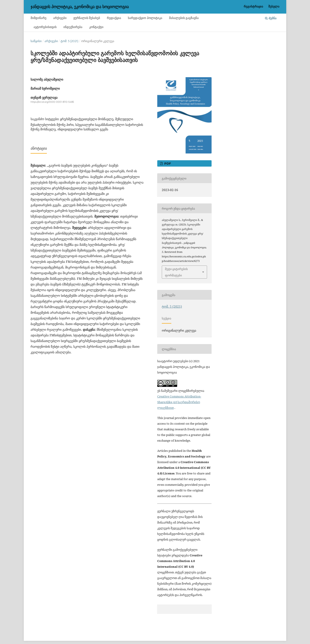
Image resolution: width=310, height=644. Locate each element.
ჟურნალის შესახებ (87, 18)
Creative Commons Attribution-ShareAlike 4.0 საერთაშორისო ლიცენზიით (179, 402)
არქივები (60, 18)
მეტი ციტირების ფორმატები (176, 272)
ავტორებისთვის (45, 27)
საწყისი (36, 41)
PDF (167, 163)
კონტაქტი (96, 27)
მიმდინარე (38, 18)
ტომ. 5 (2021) (69, 41)
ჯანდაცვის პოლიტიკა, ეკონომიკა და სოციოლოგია (80, 7)
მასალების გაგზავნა (184, 18)
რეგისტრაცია (253, 6)
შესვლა (274, 6)
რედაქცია (114, 18)
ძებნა (271, 18)
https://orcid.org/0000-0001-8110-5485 (52, 102)
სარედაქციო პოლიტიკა (145, 18)
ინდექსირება (73, 27)
